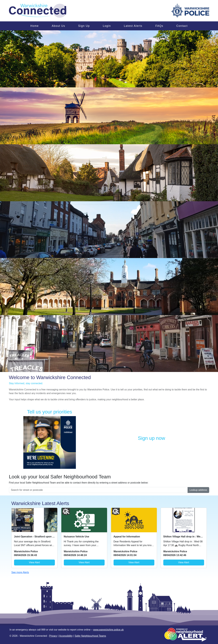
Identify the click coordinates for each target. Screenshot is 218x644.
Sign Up (84, 26)
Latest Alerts (133, 26)
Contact (182, 26)
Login (107, 26)
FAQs (159, 26)
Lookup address (198, 490)
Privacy (53, 636)
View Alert (34, 562)
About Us (58, 26)
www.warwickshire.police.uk (108, 630)
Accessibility (66, 636)
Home (35, 26)
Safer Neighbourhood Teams (90, 636)
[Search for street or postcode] (98, 490)
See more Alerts (20, 572)
